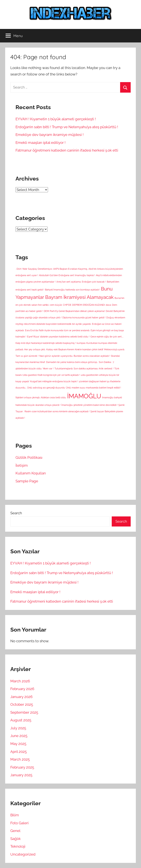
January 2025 (21, 775)
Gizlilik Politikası (29, 457)
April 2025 (19, 752)
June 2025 (19, 736)
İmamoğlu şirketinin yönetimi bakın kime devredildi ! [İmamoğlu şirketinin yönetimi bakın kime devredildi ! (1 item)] (89, 405)
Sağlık (15, 839)
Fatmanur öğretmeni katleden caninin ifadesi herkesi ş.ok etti (67, 150)
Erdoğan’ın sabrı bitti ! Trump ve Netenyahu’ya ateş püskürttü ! (67, 127)
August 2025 (21, 720)
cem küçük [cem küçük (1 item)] (56, 305)
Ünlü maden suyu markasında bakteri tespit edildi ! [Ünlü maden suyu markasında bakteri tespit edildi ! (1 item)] (93, 388)
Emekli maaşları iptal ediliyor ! (40, 143)
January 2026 (21, 697)
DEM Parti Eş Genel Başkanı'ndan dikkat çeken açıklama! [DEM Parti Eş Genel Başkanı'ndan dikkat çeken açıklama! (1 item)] (74, 311)
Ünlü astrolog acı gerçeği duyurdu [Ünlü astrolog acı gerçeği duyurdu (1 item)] (46, 388)
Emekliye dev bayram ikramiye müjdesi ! (50, 135)
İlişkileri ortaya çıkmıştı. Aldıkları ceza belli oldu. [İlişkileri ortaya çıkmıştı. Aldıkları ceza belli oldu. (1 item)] (41, 397)
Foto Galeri (19, 823)
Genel (15, 831)
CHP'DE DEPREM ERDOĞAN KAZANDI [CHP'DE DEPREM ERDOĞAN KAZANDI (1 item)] (84, 305)
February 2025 (22, 767)
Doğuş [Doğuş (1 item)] (110, 317)
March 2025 (20, 759)
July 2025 (18, 728)
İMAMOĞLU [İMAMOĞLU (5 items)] (84, 396)
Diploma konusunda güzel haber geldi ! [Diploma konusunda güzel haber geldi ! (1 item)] (84, 317)
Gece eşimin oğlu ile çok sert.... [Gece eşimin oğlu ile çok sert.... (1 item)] (107, 337)
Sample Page (27, 481)
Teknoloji (18, 846)
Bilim (15, 815)
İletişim (22, 465)
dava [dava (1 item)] (108, 305)
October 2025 (22, 704)
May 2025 (18, 744)
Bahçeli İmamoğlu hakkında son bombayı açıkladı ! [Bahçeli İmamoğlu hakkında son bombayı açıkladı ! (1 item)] (73, 290)
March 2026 (20, 681)
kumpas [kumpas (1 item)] (81, 343)
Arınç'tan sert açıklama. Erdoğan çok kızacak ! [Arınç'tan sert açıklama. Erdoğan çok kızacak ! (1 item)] (81, 282)
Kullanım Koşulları (31, 473)
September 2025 (24, 712)
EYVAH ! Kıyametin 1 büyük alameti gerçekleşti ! (56, 119)
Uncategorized (23, 854)
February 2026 (22, 689)
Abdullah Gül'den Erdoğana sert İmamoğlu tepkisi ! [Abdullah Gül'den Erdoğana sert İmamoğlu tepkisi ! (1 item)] (67, 275)
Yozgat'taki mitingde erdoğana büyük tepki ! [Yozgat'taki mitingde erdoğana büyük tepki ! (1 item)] (54, 381)
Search (16, 513)
